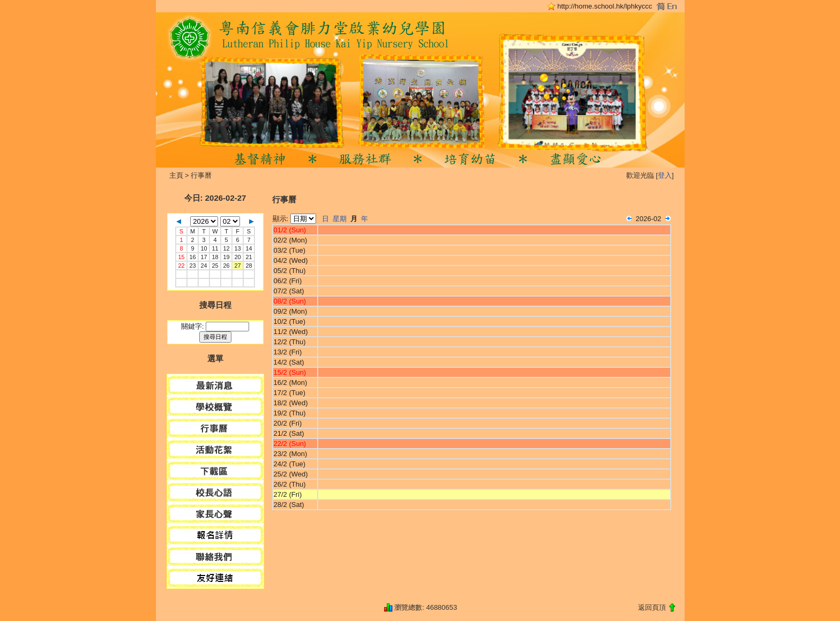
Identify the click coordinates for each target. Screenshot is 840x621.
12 (226, 248)
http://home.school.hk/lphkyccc (605, 6)
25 (215, 266)
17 (204, 257)
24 (204, 266)
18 (215, 257)
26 (226, 266)
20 (237, 257)
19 (226, 257)
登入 (665, 175)
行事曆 (201, 175)
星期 (340, 219)
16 (192, 257)
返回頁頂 (652, 607)
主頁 (176, 175)
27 (237, 266)
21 (249, 257)
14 (249, 248)
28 (249, 266)
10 (204, 248)
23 (192, 266)
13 (237, 248)
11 (215, 248)
